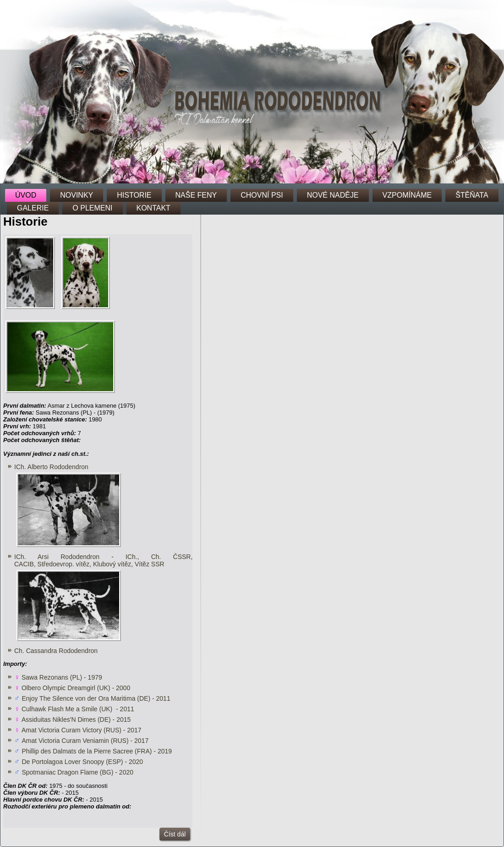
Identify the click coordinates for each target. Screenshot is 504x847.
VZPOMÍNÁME (407, 195)
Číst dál (175, 834)
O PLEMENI (92, 208)
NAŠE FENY (196, 195)
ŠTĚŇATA (472, 195)
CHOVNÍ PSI (262, 195)
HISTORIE (134, 195)
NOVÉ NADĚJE (333, 195)
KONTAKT (153, 208)
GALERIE (33, 208)
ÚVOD (26, 195)
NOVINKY (77, 195)
